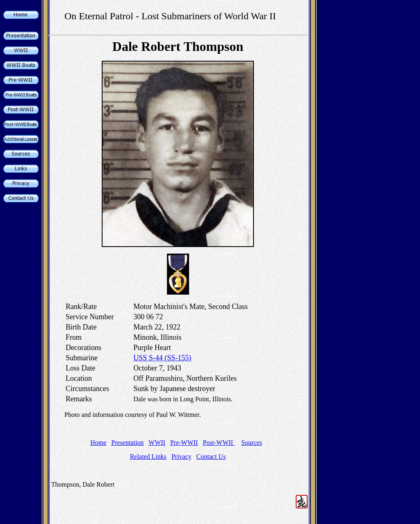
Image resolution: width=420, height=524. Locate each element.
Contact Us (211, 456)
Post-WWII (219, 443)
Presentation (127, 443)
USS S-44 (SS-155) (162, 358)
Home (98, 443)
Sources (252, 443)
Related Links (148, 456)
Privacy (181, 456)
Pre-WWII (184, 443)
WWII (157, 443)
